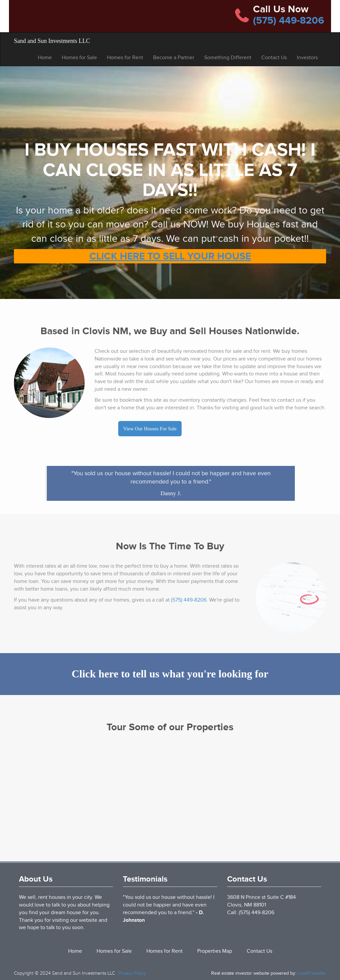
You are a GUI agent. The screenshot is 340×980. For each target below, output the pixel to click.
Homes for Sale (79, 58)
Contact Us (274, 58)
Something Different (228, 58)
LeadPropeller (312, 973)
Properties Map (215, 951)
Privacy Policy (132, 973)
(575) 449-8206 (289, 20)
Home (45, 58)
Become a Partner (174, 58)
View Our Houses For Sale (150, 429)
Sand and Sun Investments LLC (52, 41)
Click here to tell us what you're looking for (170, 674)
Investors (307, 58)
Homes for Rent (125, 58)
